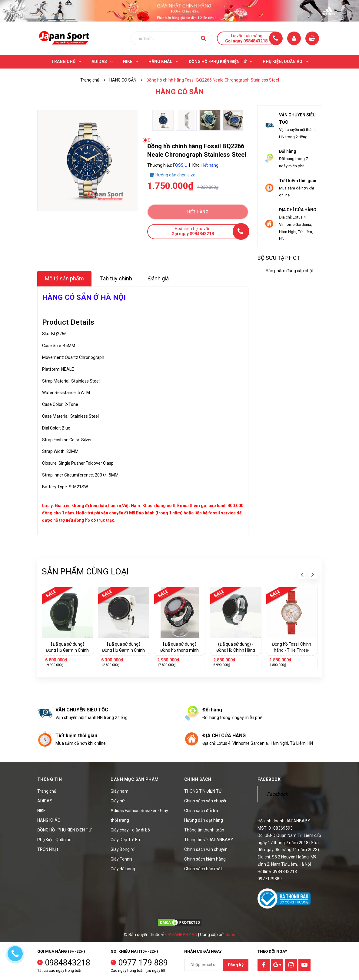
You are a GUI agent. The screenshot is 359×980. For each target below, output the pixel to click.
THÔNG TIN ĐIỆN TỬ (203, 791)
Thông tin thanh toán (204, 830)
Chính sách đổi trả (201, 811)
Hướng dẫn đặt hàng (204, 820)
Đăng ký (236, 965)
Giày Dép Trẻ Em (126, 840)
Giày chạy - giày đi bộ (130, 830)
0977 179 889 (143, 963)
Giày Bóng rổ (123, 849)
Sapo (230, 935)
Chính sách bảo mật (203, 869)
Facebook (277, 794)
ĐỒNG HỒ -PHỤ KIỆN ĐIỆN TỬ (64, 830)
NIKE (42, 811)
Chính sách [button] (198, 779)
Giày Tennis (121, 859)
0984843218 (68, 963)
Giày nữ (118, 801)
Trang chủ (47, 791)
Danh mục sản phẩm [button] (135, 779)
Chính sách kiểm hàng (205, 859)
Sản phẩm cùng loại (85, 572)
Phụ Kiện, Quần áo (54, 840)
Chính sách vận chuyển (206, 801)
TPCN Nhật (48, 849)
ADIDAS (45, 801)
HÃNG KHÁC (49, 820)
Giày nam (120, 791)
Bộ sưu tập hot (279, 258)
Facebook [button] (269, 779)
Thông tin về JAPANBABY (209, 840)
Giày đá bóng (123, 869)
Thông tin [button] (50, 779)
